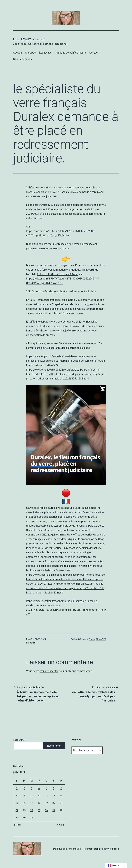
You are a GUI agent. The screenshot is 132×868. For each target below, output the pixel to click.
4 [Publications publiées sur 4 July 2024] (39, 788)
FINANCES (101, 639)
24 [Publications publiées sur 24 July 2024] (32, 810)
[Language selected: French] (116, 865)
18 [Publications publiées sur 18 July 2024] (39, 803)
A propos (30, 53)
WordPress (113, 849)
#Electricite (44, 274)
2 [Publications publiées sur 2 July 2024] (24, 788)
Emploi (92, 639)
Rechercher (19, 740)
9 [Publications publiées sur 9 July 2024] (24, 796)
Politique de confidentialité (70, 53)
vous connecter (49, 671)
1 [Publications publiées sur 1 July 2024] (17, 788)
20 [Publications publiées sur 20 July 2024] (54, 803)
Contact (94, 53)
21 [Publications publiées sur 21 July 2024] (61, 803)
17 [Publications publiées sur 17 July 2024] (32, 803)
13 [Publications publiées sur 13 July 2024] (54, 796)
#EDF (54, 274)
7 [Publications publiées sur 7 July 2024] (61, 788)
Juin (17, 825)
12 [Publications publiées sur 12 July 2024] (46, 796)
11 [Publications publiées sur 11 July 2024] (39, 796)
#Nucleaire (63, 274)
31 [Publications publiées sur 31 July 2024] (32, 818)
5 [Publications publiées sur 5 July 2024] (46, 788)
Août (61, 825)
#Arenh (74, 274)
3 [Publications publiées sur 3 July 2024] (32, 788)
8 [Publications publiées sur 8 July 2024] (17, 796)
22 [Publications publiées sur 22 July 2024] (17, 810)
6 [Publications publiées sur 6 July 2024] (54, 788)
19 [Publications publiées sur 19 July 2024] (46, 803)
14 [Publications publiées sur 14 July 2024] (61, 796)
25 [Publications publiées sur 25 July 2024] (39, 810)
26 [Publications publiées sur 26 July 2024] (46, 810)
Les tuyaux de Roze (29, 39)
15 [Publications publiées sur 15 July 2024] (17, 803)
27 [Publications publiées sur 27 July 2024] (54, 810)
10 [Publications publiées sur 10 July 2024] (32, 796)
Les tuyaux (45, 53)
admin (33, 643)
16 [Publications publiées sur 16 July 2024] (24, 803)
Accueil (17, 53)
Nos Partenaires (22, 59)
